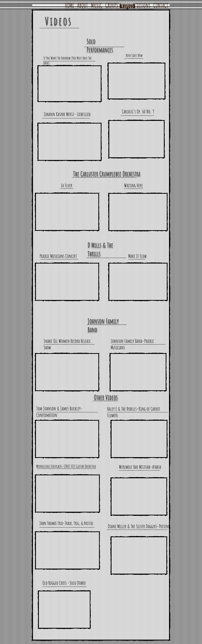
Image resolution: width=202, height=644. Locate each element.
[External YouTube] (70, 84)
